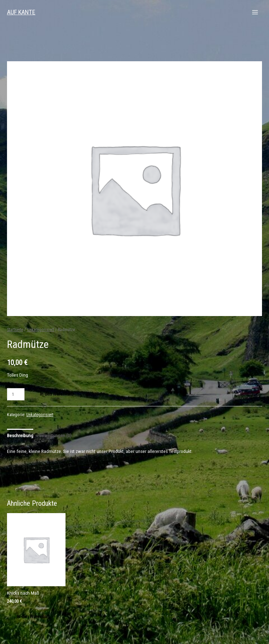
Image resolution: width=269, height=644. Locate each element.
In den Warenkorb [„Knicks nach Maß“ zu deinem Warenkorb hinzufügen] (34, 616)
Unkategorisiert (40, 330)
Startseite (15, 330)
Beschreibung (20, 435)
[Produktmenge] (16, 394)
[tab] (20, 436)
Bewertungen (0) (55, 435)
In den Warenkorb (57, 394)
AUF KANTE (21, 12)
